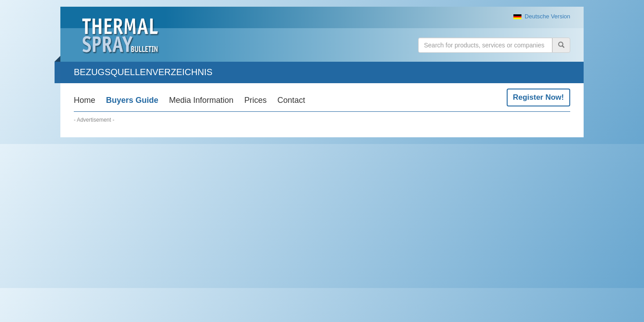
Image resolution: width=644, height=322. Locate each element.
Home (85, 100)
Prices (255, 100)
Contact (291, 100)
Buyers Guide (132, 100)
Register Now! (538, 97)
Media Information (201, 100)
